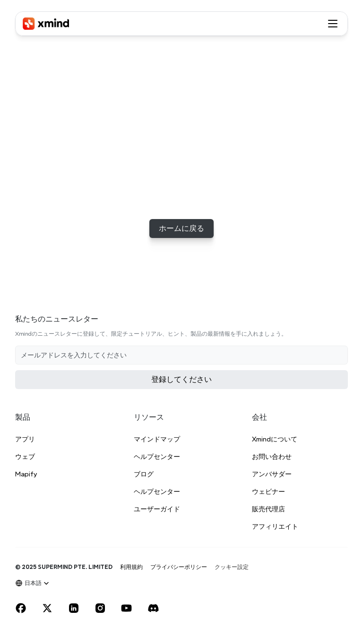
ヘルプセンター (157, 457)
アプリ (25, 439)
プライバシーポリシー (179, 567)
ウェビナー (268, 491)
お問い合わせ (272, 457)
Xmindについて (275, 439)
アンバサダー (272, 474)
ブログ (144, 474)
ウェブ (25, 457)
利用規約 (131, 567)
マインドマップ (157, 439)
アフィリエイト (275, 526)
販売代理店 (268, 509)
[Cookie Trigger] (232, 567)
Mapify (26, 474)
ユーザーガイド (157, 509)
